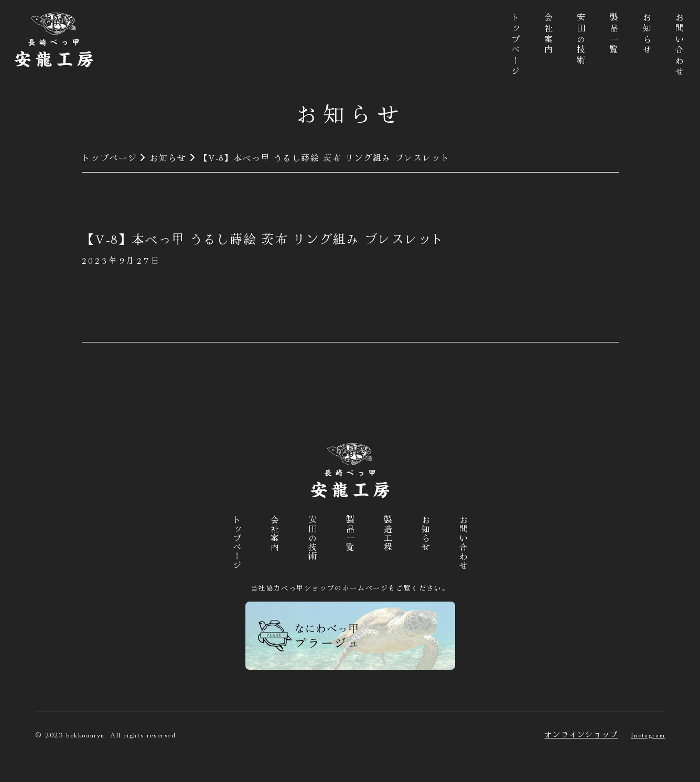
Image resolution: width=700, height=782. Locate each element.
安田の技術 (581, 40)
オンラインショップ (581, 734)
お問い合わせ (680, 45)
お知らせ (647, 34)
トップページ (515, 45)
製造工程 (388, 533)
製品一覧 (614, 34)
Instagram (648, 734)
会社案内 (548, 34)
